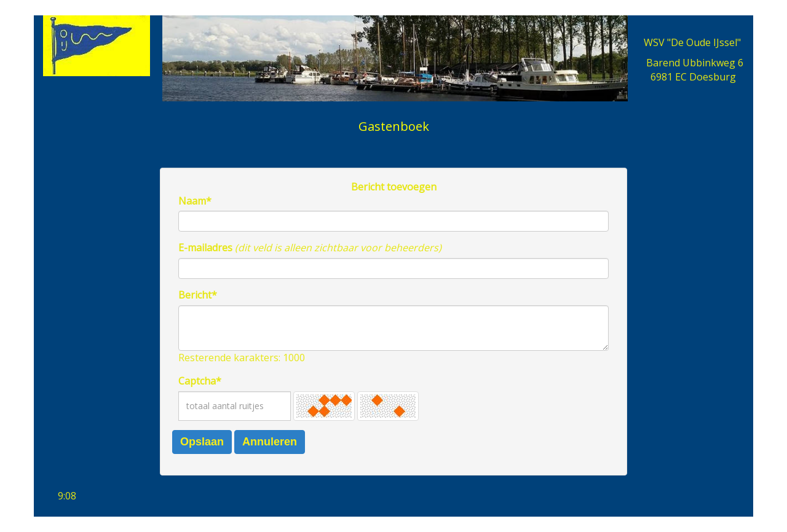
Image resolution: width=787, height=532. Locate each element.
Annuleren (270, 442)
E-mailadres (205, 248)
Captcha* (200, 381)
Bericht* (198, 295)
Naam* (195, 201)
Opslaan (202, 442)
